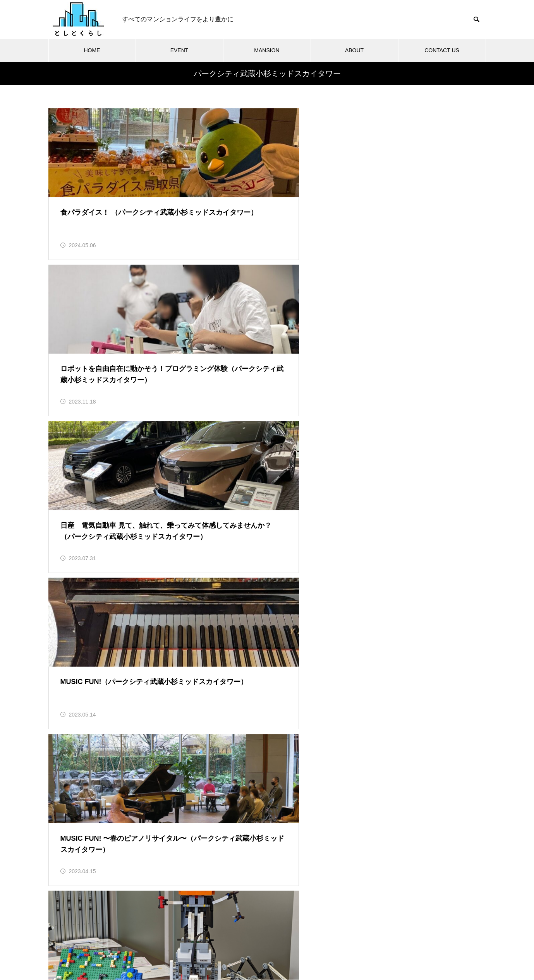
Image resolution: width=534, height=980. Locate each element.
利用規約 (249, 945)
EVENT (179, 50)
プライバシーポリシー (301, 945)
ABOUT (354, 50)
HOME (92, 50)
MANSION (267, 50)
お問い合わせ (359, 945)
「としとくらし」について (192, 945)
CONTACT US (442, 50)
